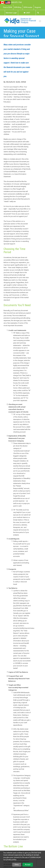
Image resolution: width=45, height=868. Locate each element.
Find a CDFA (8, 7)
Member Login (11, 13)
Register (38, 7)
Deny (17, 865)
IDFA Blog (18, 7)
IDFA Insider (28, 7)
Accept (28, 865)
